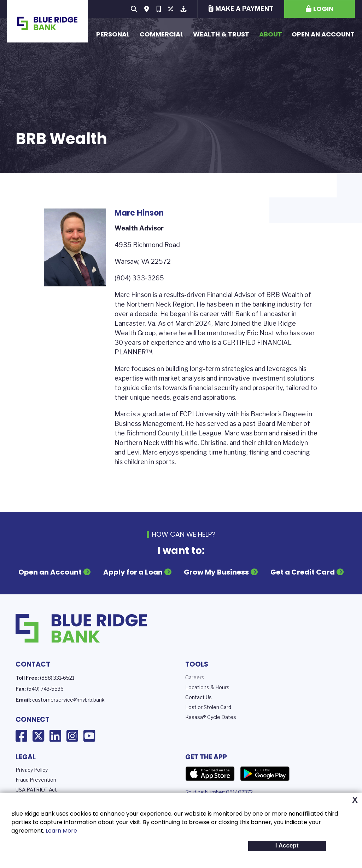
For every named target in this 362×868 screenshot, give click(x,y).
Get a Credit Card (303, 572)
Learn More (61, 831)
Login (323, 9)
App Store (210, 774)
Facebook (21, 736)
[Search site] (134, 9)
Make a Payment (244, 9)
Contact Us (198, 697)
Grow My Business (216, 572)
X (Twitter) (38, 736)
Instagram (72, 736)
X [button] (355, 800)
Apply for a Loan (133, 572)
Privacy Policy (32, 770)
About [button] (271, 34)
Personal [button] (113, 34)
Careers (195, 677)
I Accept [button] (287, 846)
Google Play (265, 774)
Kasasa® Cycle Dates (211, 717)
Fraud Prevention (36, 780)
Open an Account (323, 34)
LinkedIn (55, 736)
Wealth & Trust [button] (221, 34)
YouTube (89, 736)
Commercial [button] (162, 34)
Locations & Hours (207, 687)
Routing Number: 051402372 (219, 792)
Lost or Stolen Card (208, 707)
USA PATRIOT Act (36, 790)
